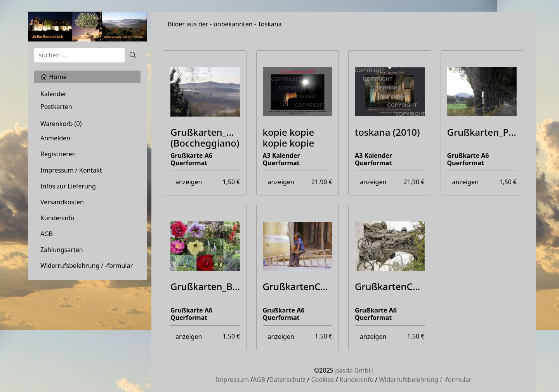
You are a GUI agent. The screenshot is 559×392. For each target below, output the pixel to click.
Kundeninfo (57, 218)
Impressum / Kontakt (71, 170)
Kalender (53, 94)
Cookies (322, 380)
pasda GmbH (354, 370)
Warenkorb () (61, 124)
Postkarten (56, 107)
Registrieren (58, 154)
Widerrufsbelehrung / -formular (87, 266)
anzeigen (189, 182)
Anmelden (55, 138)
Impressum (232, 380)
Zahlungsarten (62, 250)
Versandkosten (62, 202)
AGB (47, 234)
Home (54, 77)
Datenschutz (287, 380)
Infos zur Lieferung (68, 186)
